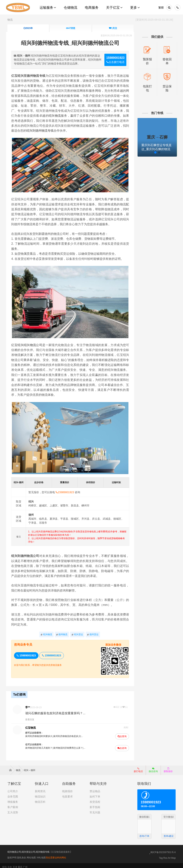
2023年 (28, 28)
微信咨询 (152, 768)
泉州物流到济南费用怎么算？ (69, 745)
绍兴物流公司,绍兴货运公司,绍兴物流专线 (29, 849)
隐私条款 (22, 854)
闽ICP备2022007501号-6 (163, 849)
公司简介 (13, 788)
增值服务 (13, 799)
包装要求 (67, 793)
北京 (10, 864)
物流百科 (40, 799)
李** (29, 704)
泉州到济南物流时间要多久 (40, 733)
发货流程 (95, 799)
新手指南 (95, 804)
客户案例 (13, 804)
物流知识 (40, 793)
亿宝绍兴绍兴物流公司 (28, 343)
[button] (147, 152)
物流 (10, 20)
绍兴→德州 (30, 767)
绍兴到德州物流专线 (41, 131)
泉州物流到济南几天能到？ (40, 745)
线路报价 (67, 788)
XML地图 (41, 854)
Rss (165, 855)
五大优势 (13, 809)
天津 (15, 864)
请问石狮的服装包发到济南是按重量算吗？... (56, 710)
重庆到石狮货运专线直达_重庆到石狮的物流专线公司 (156, 149)
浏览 (70, 28)
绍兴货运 (78, 632)
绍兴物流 (55, 116)
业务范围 (13, 793)
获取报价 (168, 767)
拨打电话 (138, 767)
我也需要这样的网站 (56, 854)
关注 (113, 28)
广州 (25, 864)
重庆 (20, 864)
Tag (161, 855)
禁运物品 (95, 788)
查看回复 (31, 717)
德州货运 (93, 632)
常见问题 (95, 809)
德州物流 (62, 632)
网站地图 (31, 854)
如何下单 (95, 793)
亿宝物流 (32, 725)
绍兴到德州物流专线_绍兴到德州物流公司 (70, 43)
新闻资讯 (40, 788)
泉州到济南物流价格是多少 (68, 733)
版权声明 (12, 854)
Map (173, 855)
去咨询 (122, 745)
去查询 (122, 733)
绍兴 (5, 864)
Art (169, 855)
